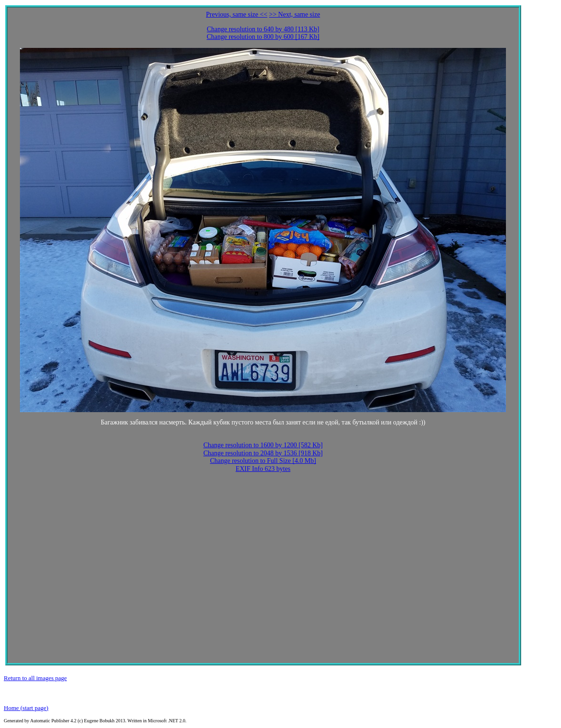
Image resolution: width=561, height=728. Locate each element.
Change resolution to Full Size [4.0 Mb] (263, 461)
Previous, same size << (237, 14)
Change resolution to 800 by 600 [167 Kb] (263, 37)
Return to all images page (35, 678)
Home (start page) (26, 708)
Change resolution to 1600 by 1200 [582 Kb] (263, 445)
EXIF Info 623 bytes (263, 469)
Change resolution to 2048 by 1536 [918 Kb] (263, 453)
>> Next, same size (295, 14)
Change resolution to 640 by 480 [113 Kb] (263, 29)
